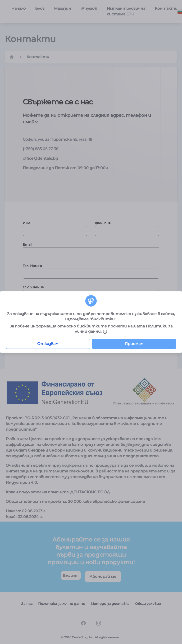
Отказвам (48, 344)
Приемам (134, 344)
